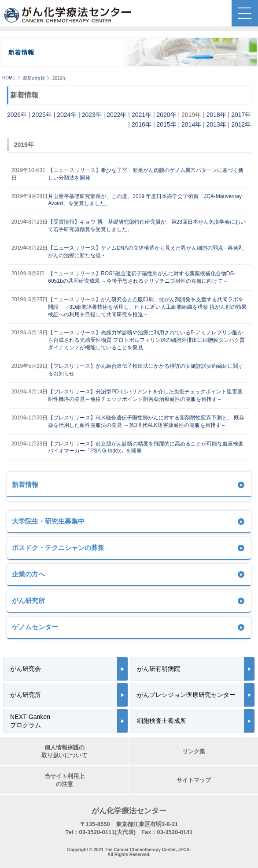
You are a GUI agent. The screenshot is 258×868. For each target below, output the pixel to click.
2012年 (241, 124)
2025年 (42, 115)
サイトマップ (194, 780)
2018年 (216, 115)
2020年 (166, 115)
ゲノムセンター (35, 627)
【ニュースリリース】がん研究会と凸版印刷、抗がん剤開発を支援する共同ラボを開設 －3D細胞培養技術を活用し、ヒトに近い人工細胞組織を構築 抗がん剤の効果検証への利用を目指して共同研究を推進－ (147, 307)
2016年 (142, 124)
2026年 (17, 115)
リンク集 (194, 751)
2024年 (67, 115)
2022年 (116, 115)
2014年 (191, 124)
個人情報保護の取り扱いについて (64, 751)
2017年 (241, 115)
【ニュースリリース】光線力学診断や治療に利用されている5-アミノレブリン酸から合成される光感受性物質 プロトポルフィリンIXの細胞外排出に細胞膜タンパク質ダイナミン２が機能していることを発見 (146, 340)
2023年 (92, 115)
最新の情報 (34, 78)
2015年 (166, 124)
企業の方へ (28, 574)
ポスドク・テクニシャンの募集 (58, 548)
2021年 (142, 115)
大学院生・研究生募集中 (48, 521)
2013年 (216, 124)
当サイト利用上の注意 (64, 780)
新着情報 (25, 485)
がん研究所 (28, 600)
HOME (9, 78)
